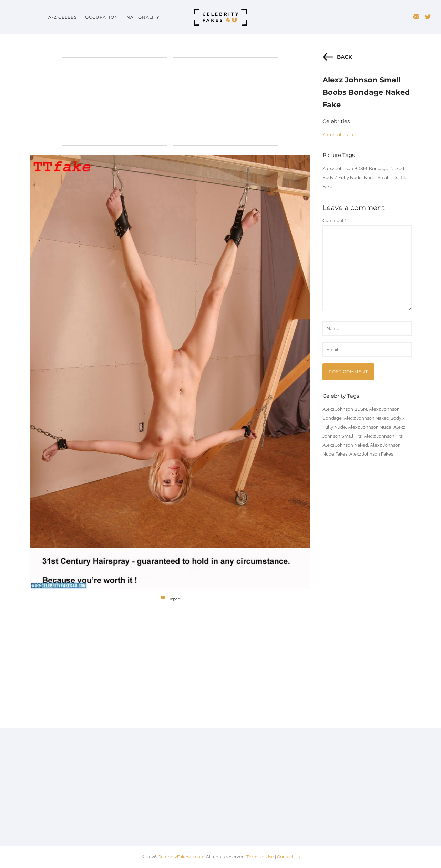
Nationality (143, 17)
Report (175, 599)
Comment (334, 221)
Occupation (102, 17)
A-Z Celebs (63, 17)
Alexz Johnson (338, 135)
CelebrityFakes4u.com (181, 857)
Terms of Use (260, 857)
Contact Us (288, 857)
